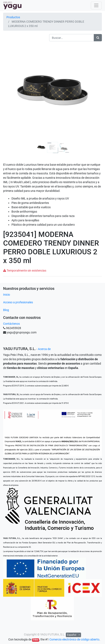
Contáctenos (11, 324)
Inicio (7, 295)
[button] (11, 83)
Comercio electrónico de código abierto (74, 639)
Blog (6, 310)
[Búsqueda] (98, 38)
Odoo (36, 640)
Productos (13, 17)
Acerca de (44, 349)
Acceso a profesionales (18, 302)
